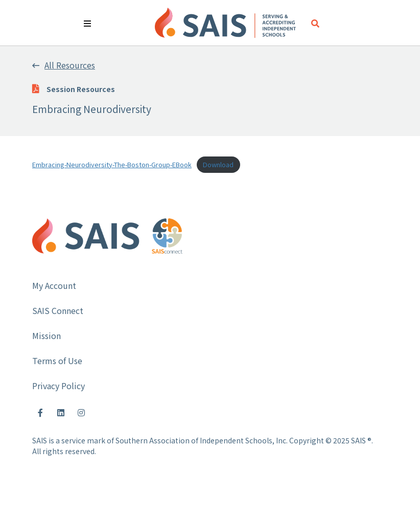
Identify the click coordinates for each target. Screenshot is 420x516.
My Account (54, 285)
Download (218, 164)
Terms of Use (57, 361)
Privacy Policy (59, 386)
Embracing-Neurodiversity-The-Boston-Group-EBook (112, 164)
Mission (46, 335)
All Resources (64, 65)
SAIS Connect (58, 310)
